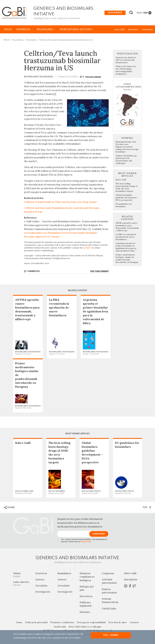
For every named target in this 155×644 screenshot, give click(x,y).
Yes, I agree (111, 635)
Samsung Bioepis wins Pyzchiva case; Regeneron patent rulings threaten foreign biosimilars (127, 147)
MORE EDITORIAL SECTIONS (77, 30)
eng (139, 13)
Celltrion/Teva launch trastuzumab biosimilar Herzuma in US (66, 40)
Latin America (22, 583)
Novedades (31, 40)
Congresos (108, 573)
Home (19, 623)
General (40, 580)
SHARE (9, 508)
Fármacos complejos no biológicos (87, 577)
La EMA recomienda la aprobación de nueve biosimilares (126, 237)
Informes (85, 612)
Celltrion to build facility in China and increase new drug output (60, 202)
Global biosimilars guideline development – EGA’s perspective (127, 198)
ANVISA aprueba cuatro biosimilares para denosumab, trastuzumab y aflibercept (127, 227)
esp (146, 13)
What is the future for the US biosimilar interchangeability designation (126, 70)
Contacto (134, 623)
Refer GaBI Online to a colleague (85, 627)
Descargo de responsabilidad (91, 623)
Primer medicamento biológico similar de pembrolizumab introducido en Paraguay (127, 259)
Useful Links (109, 609)
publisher (87, 248)
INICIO (8, 30)
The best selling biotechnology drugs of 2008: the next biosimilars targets (127, 187)
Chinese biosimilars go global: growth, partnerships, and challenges (126, 160)
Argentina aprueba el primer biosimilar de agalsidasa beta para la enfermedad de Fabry (126, 247)
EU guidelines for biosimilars (124, 205)
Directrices (86, 596)
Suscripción (147, 30)
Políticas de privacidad (36, 623)
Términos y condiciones (62, 623)
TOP (147, 508)
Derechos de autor (118, 623)
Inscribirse (115, 13)
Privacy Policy (86, 542)
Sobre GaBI (119, 30)
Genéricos (24, 30)
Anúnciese (133, 30)
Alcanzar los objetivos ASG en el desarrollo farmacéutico (126, 60)
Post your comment (93, 77)
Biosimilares (46, 30)
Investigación (43, 592)
